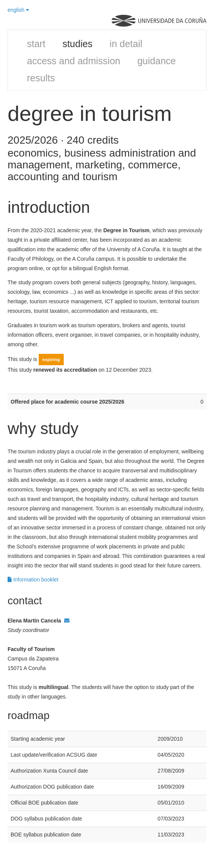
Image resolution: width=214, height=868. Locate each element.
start (36, 44)
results (41, 78)
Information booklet (33, 580)
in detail (126, 44)
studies (78, 44)
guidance (157, 61)
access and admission (74, 61)
